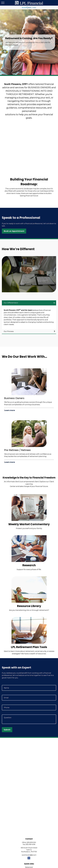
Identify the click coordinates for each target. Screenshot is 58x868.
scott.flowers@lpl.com (29, 855)
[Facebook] (29, 858)
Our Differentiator (11, 303)
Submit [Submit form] (7, 730)
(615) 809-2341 (31, 842)
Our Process (9, 331)
